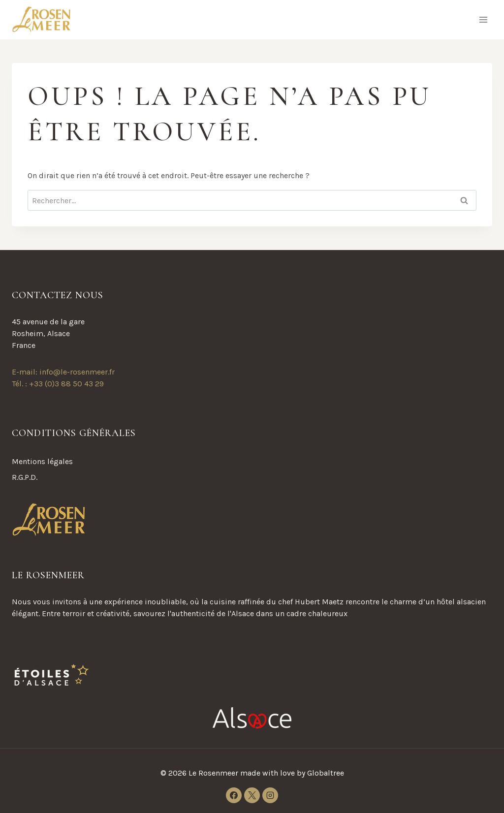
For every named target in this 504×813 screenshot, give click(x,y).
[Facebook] (234, 795)
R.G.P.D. (25, 477)
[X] (252, 795)
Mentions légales (42, 461)
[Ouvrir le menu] (483, 19)
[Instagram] (270, 795)
